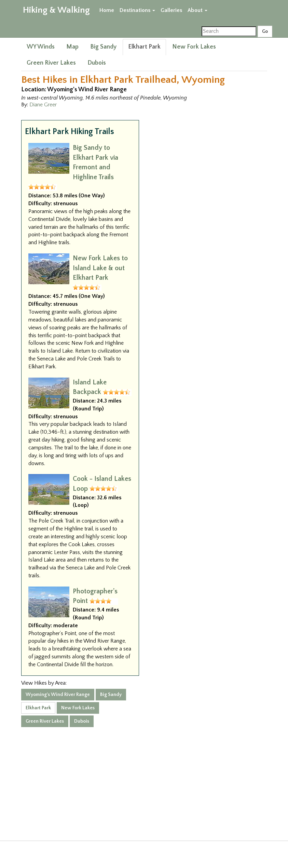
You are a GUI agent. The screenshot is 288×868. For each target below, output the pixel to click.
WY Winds (41, 47)
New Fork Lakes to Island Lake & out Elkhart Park (100, 268)
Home (107, 10)
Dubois (97, 63)
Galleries (171, 10)
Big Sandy (103, 47)
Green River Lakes (51, 63)
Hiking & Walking (56, 10)
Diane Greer (43, 105)
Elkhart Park (144, 47)
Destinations (137, 10)
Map (72, 47)
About (197, 10)
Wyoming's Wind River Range (58, 695)
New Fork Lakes (194, 47)
